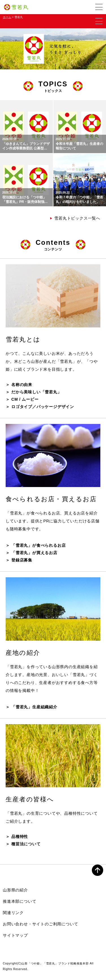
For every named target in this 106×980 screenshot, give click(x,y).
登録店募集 (22, 560)
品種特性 (20, 837)
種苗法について (26, 844)
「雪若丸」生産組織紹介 (34, 707)
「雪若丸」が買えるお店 (34, 553)
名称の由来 (22, 385)
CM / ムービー (25, 399)
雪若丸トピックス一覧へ (75, 218)
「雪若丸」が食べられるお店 (38, 545)
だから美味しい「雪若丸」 (36, 392)
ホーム (7, 17)
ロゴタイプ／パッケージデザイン (43, 407)
